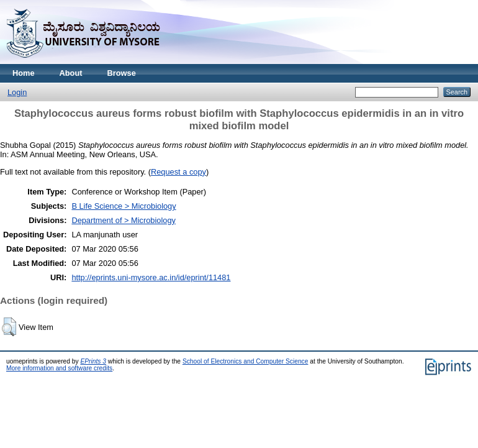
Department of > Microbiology (124, 220)
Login (17, 92)
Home (24, 73)
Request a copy (178, 172)
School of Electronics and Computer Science (246, 361)
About (71, 73)
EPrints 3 (93, 361)
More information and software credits (59, 368)
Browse (122, 73)
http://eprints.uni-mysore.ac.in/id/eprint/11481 (151, 277)
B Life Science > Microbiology (124, 206)
